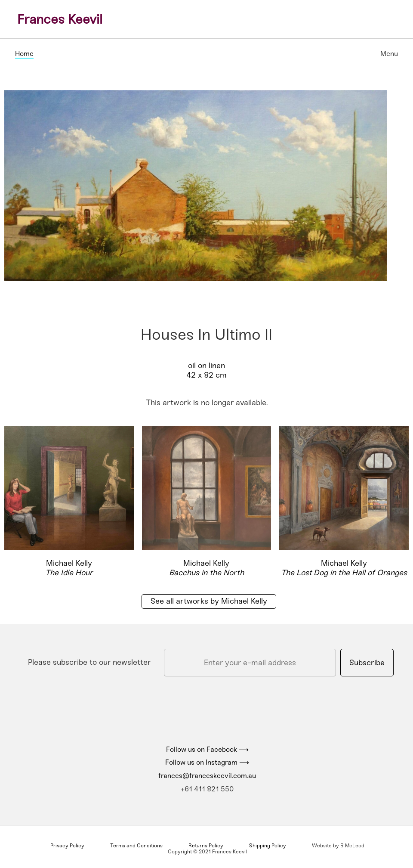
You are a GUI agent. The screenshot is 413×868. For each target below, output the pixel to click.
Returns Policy (206, 846)
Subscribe (367, 663)
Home (24, 54)
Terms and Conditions (136, 846)
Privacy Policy (67, 846)
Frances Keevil (60, 19)
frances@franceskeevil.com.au (207, 776)
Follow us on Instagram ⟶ (207, 762)
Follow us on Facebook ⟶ (207, 749)
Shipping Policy (268, 846)
